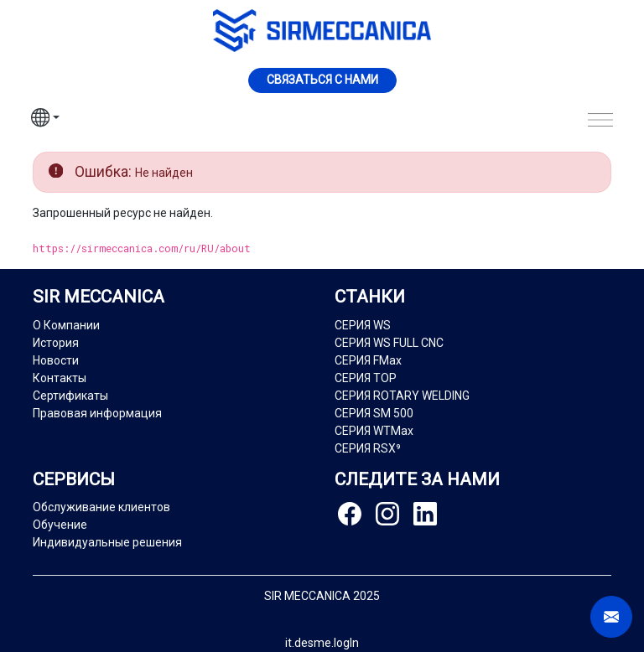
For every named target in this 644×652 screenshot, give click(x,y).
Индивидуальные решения (107, 542)
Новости (56, 360)
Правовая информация (97, 413)
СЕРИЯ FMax (368, 360)
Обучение (60, 525)
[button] (45, 120)
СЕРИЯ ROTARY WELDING (402, 396)
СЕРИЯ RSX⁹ (368, 448)
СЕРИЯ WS (363, 325)
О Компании (66, 325)
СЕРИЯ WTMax (374, 431)
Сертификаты (70, 396)
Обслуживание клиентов (101, 507)
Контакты (60, 378)
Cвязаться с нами (322, 80)
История (56, 343)
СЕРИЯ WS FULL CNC (389, 343)
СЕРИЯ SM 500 (374, 413)
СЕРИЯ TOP (366, 378)
